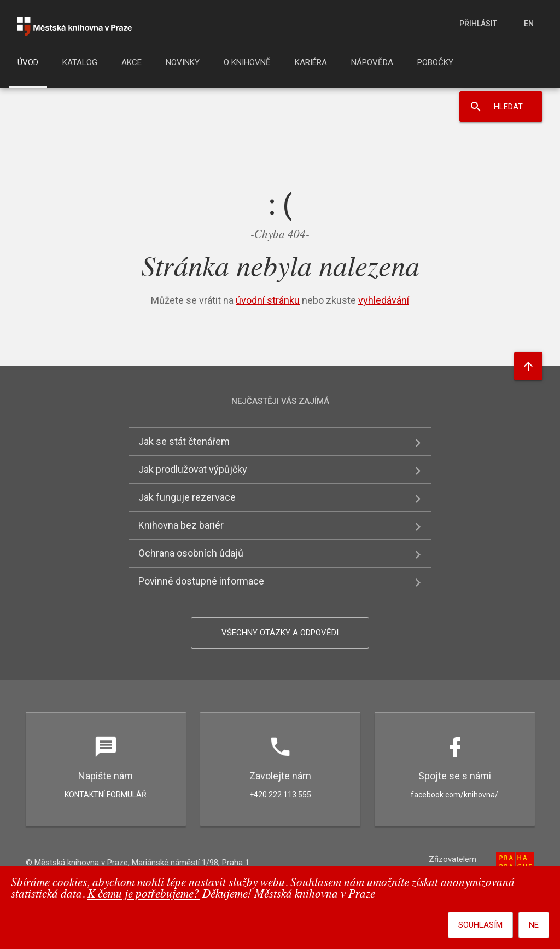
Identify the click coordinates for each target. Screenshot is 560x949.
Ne (534, 925)
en (529, 24)
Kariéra (311, 62)
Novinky (183, 62)
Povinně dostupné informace (201, 581)
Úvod (28, 62)
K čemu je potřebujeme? (144, 895)
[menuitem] (28, 66)
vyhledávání (384, 300)
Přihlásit (478, 24)
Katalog (80, 62)
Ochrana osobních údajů (191, 553)
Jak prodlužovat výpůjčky (193, 469)
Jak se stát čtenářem (184, 441)
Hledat (508, 107)
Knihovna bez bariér (181, 525)
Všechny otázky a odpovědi (280, 633)
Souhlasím (480, 925)
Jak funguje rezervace (187, 497)
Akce (132, 62)
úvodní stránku (268, 300)
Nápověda (372, 62)
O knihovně (247, 62)
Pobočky (435, 62)
